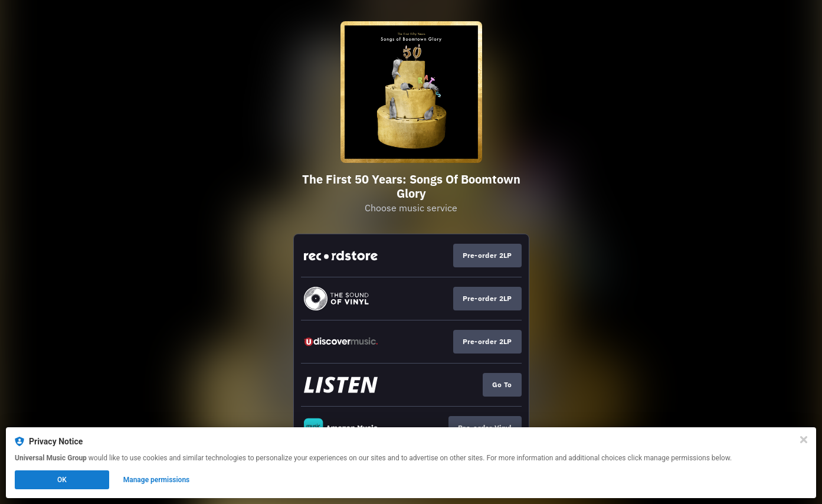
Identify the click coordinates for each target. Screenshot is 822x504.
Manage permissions (157, 480)
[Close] (804, 440)
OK (62, 480)
